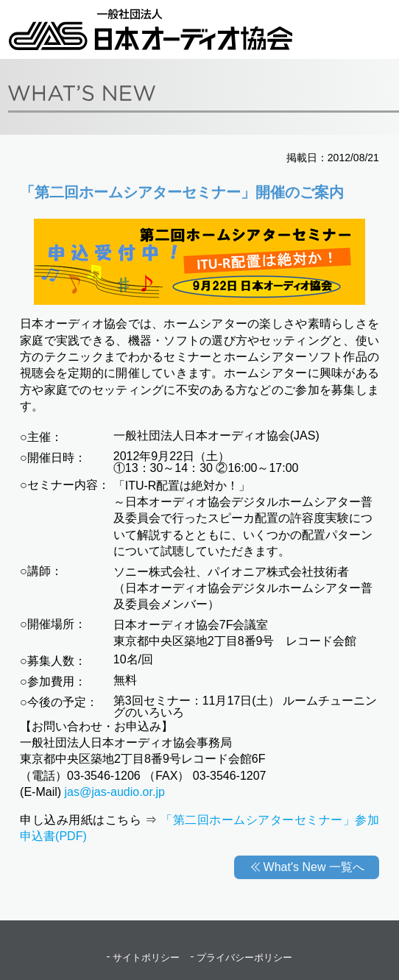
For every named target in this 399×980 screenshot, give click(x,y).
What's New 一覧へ (314, 867)
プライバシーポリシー (244, 958)
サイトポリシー (146, 958)
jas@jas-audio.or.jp (115, 792)
